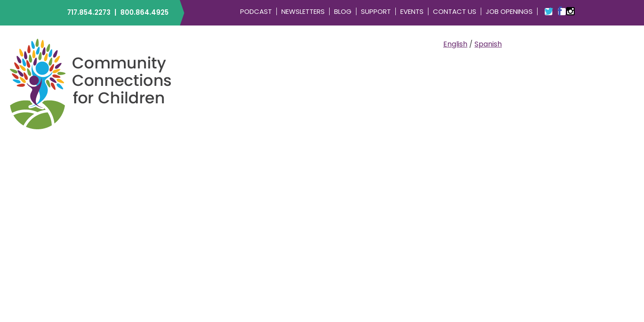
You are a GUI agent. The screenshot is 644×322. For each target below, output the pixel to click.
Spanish (488, 44)
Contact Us (455, 11)
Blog (343, 11)
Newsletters (303, 11)
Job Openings (509, 11)
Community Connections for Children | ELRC (91, 84)
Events (412, 11)
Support (376, 11)
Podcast (256, 11)
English (455, 44)
